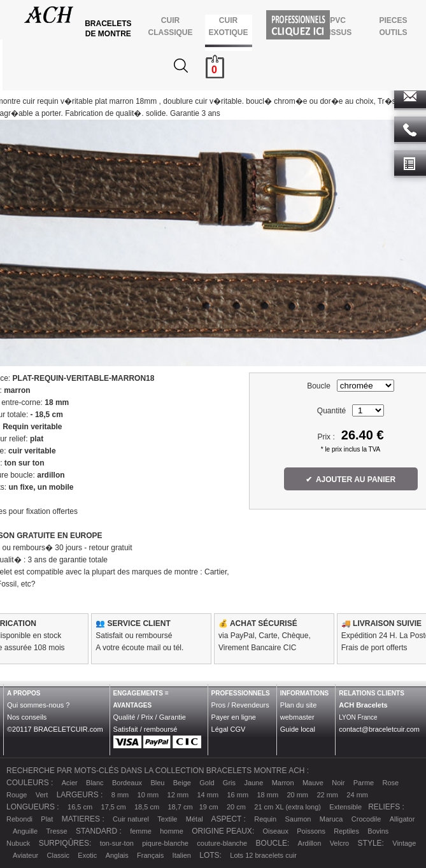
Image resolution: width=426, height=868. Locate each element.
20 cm (236, 807)
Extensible (345, 807)
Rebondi (19, 819)
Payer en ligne (234, 717)
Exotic (87, 855)
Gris (229, 783)
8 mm (120, 795)
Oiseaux (276, 831)
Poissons (311, 831)
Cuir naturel (131, 819)
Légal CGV (229, 729)
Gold (207, 783)
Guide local (298, 729)
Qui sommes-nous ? (38, 705)
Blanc (95, 783)
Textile (167, 819)
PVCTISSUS (338, 26)
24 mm (357, 795)
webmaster (297, 717)
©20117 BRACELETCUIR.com (55, 729)
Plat (47, 819)
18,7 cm (180, 807)
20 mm (297, 795)
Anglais (117, 855)
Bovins (378, 831)
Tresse (57, 831)
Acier (70, 783)
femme (141, 831)
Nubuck (18, 843)
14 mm (208, 795)
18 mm (267, 795)
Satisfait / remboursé (146, 729)
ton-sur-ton (117, 843)
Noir (338, 783)
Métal (195, 819)
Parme (364, 783)
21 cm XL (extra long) (288, 807)
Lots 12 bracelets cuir (263, 855)
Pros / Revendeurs (240, 705)
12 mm (178, 795)
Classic (58, 855)
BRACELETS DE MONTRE (109, 29)
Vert (42, 795)
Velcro (340, 843)
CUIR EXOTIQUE (228, 26)
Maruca (331, 819)
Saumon (298, 819)
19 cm (209, 807)
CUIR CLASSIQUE (170, 26)
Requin (265, 819)
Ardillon (310, 843)
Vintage (404, 843)
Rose (391, 783)
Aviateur (25, 855)
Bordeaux (127, 783)
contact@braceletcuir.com (379, 729)
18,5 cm (147, 807)
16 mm (238, 795)
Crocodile (366, 819)
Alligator (402, 819)
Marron (283, 783)
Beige (182, 783)
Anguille (25, 831)
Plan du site (298, 705)
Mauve (313, 783)
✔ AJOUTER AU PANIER (351, 480)
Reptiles (346, 831)
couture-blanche (222, 843)
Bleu (157, 783)
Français (150, 855)
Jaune (253, 783)
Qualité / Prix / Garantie (150, 717)
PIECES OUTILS (393, 26)
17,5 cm (114, 807)
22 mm (327, 795)
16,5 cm (80, 807)
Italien (182, 855)
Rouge (17, 795)
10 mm (148, 795)
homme (172, 831)
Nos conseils (27, 717)
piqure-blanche (165, 843)
